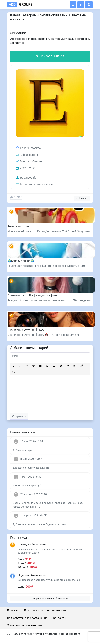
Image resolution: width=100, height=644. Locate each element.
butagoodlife (26, 178)
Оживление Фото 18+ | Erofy (26, 330)
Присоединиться (50, 56)
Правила (13, 611)
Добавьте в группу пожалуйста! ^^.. (34, 468)
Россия (25, 148)
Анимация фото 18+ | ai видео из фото (32, 295)
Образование (27, 155)
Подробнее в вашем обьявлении (50, 598)
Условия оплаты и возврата (25, 625)
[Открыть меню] (73, 5)
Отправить (19, 416)
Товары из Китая (19, 226)
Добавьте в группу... (25, 450)
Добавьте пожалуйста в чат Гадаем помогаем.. (40, 524)
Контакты (59, 618)
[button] (81, 5)
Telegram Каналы (31, 162)
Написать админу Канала (35, 184)
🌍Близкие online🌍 (21, 261)
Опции (81, 198)
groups (20, 5)
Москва (36, 148)
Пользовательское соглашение (27, 618)
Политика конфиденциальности (45, 611)
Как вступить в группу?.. (28, 486)
